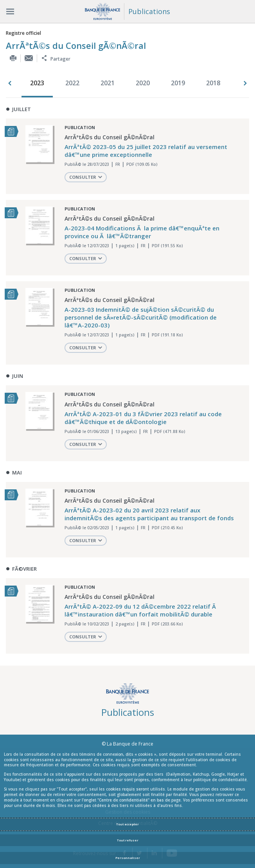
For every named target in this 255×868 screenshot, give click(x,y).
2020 (143, 83)
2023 (37, 83)
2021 (108, 83)
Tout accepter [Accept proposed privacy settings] (127, 824)
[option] (39, 84)
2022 (72, 83)
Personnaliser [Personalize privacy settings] (128, 858)
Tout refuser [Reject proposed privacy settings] (128, 840)
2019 (178, 83)
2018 (213, 83)
